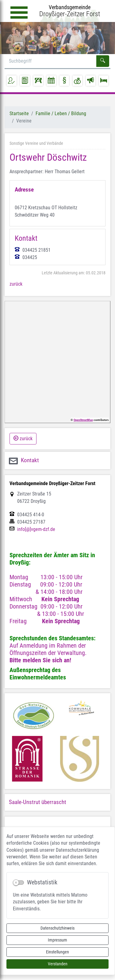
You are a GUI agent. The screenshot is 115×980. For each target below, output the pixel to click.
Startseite (19, 113)
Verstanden (58, 964)
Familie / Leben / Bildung (61, 113)
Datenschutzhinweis (57, 928)
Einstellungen (57, 952)
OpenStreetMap (83, 420)
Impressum (57, 940)
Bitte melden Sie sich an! (40, 660)
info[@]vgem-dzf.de (36, 529)
